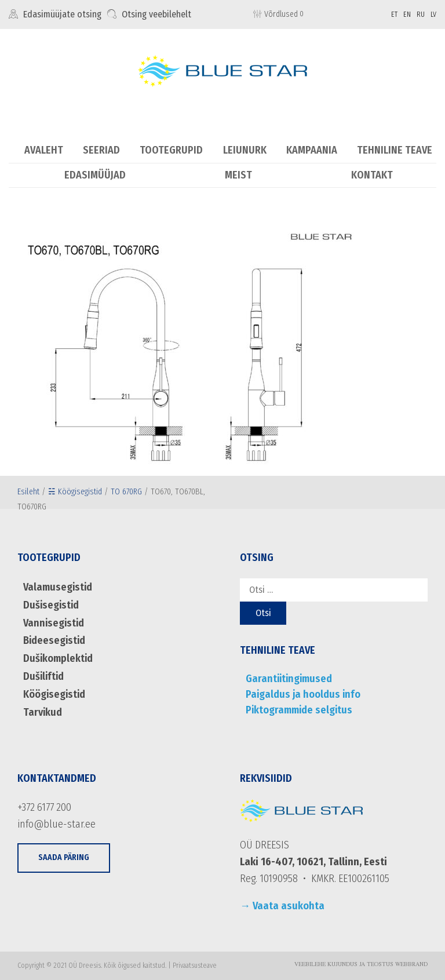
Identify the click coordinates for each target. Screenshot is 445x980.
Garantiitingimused (289, 679)
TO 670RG (126, 492)
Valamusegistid (58, 587)
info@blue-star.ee (56, 824)
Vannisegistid (54, 623)
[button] (64, 858)
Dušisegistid (51, 605)
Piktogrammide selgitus (299, 710)
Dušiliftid (43, 676)
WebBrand (411, 965)
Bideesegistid (54, 640)
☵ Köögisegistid (75, 492)
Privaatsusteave (195, 966)
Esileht (28, 492)
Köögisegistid (54, 694)
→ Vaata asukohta (282, 906)
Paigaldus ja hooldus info (303, 694)
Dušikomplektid (58, 658)
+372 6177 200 (44, 807)
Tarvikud (43, 712)
